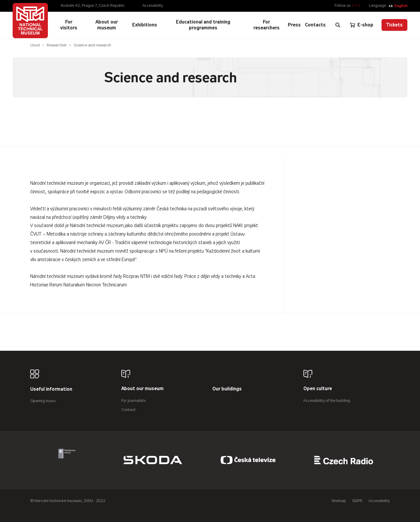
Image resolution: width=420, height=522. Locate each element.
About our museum (142, 389)
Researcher (57, 45)
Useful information (51, 389)
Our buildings (227, 389)
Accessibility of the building (327, 401)
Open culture (318, 389)
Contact (128, 410)
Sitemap (339, 501)
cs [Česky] (391, 6)
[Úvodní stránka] (30, 21)
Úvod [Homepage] (35, 45)
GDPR (357, 501)
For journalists (133, 401)
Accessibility (153, 6)
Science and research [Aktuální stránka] (92, 45)
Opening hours (43, 401)
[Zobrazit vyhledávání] (338, 25)
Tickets (394, 25)
